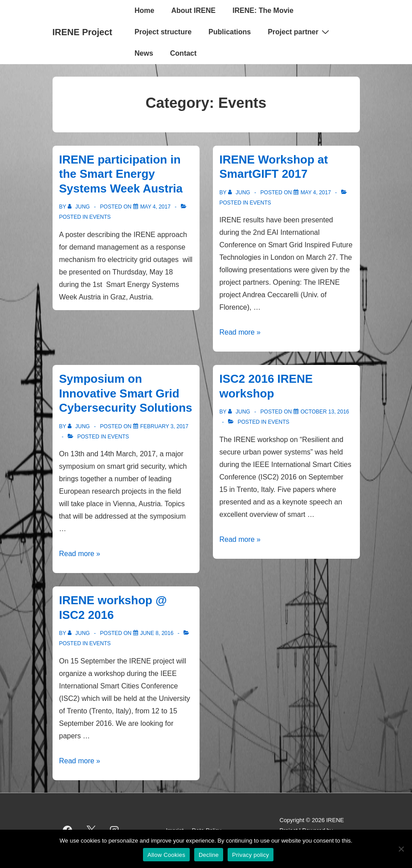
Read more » (240, 332)
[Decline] (401, 849)
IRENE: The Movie (263, 10)
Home (144, 10)
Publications (230, 32)
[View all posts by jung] (80, 207)
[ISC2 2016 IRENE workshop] (325, 412)
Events (100, 217)
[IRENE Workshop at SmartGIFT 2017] (316, 192)
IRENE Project (82, 32)
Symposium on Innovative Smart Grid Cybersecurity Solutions (126, 393)
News (144, 53)
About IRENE (193, 10)
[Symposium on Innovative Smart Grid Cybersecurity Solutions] (164, 426)
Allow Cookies (166, 855)
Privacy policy (251, 855)
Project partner (300, 32)
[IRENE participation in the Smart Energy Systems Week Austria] (155, 207)
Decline (209, 855)
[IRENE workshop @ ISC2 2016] (157, 633)
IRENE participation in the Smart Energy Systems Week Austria (121, 174)
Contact (184, 53)
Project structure (163, 32)
